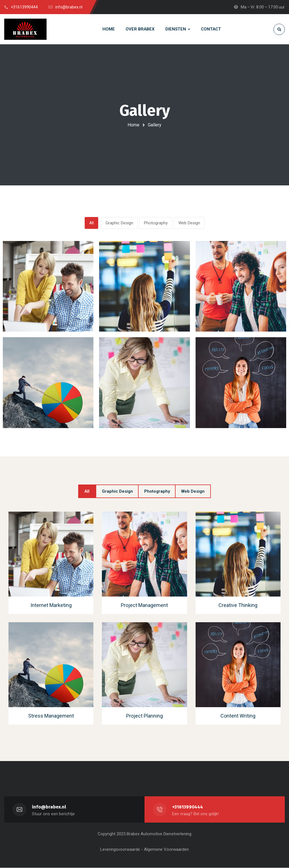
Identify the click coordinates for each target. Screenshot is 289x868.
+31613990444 (188, 807)
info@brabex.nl (49, 807)
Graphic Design (119, 223)
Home (133, 125)
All (91, 223)
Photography (156, 223)
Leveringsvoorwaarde (120, 850)
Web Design (189, 223)
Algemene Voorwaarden (166, 850)
